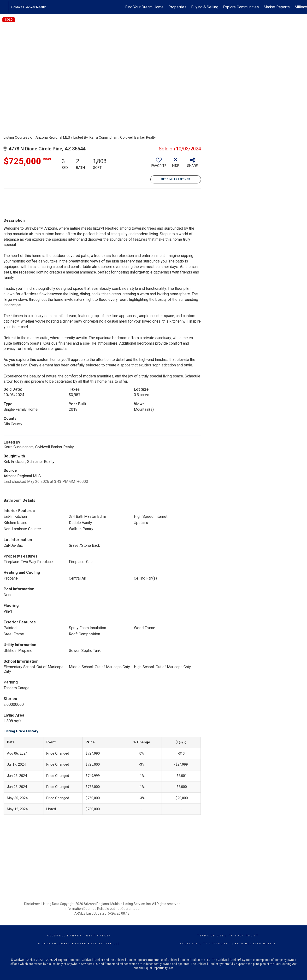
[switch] (159, 164)
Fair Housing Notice (256, 944)
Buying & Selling (205, 7)
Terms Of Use (211, 936)
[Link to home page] (6, 7)
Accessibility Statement (205, 944)
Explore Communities (241, 7)
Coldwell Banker (65, 936)
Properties (177, 7)
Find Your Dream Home (144, 7)
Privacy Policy (244, 936)
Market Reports (277, 7)
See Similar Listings (176, 179)
